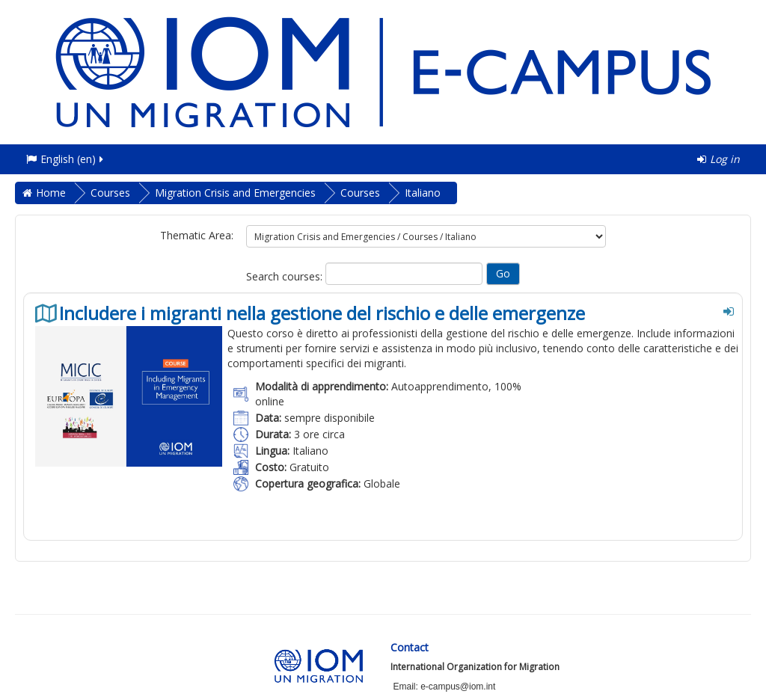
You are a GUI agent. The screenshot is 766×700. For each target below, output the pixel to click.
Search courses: (286, 276)
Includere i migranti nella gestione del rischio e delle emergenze (322, 313)
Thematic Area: (197, 235)
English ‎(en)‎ (66, 159)
